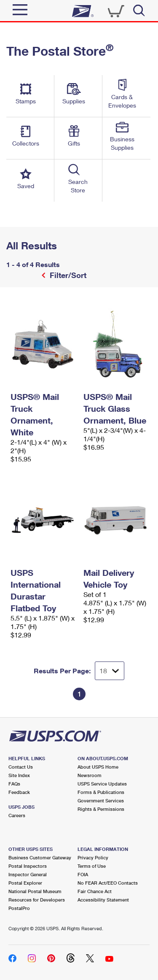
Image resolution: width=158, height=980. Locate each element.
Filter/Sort (67, 275)
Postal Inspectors (28, 866)
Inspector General (28, 874)
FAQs (14, 784)
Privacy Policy (93, 857)
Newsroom (90, 775)
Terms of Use (92, 866)
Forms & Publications (101, 792)
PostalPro (19, 908)
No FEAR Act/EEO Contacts (108, 883)
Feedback (19, 792)
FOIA (83, 874)
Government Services (101, 800)
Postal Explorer (25, 883)
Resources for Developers (37, 900)
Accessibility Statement (103, 900)
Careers (17, 815)
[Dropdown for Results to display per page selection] (110, 671)
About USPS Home (98, 767)
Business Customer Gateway (40, 857)
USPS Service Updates (102, 784)
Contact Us (21, 767)
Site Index (19, 775)
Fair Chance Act (95, 891)
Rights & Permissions (101, 809)
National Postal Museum (35, 891)
